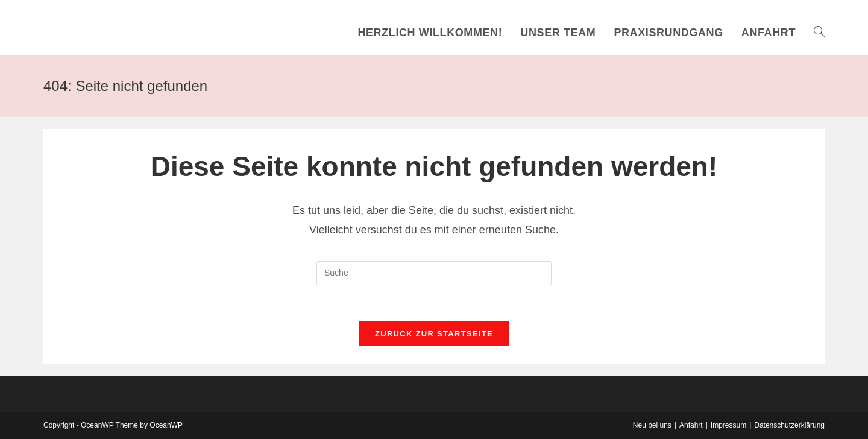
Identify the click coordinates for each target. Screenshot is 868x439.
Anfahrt (691, 425)
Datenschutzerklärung (789, 425)
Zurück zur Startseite (434, 334)
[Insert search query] (434, 273)
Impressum (728, 425)
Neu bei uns (652, 425)
